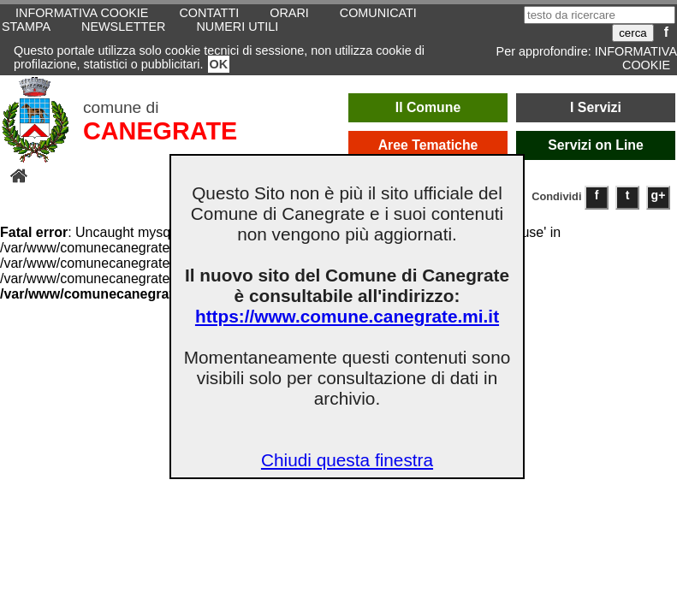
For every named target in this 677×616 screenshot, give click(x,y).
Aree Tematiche (428, 145)
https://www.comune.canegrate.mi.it (347, 316)
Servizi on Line (596, 145)
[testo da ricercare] (600, 15)
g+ (659, 195)
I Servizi (596, 107)
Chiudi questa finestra (347, 460)
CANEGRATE (160, 131)
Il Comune (428, 107)
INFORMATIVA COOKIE (636, 58)
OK (219, 64)
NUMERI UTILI (237, 27)
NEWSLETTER (123, 27)
